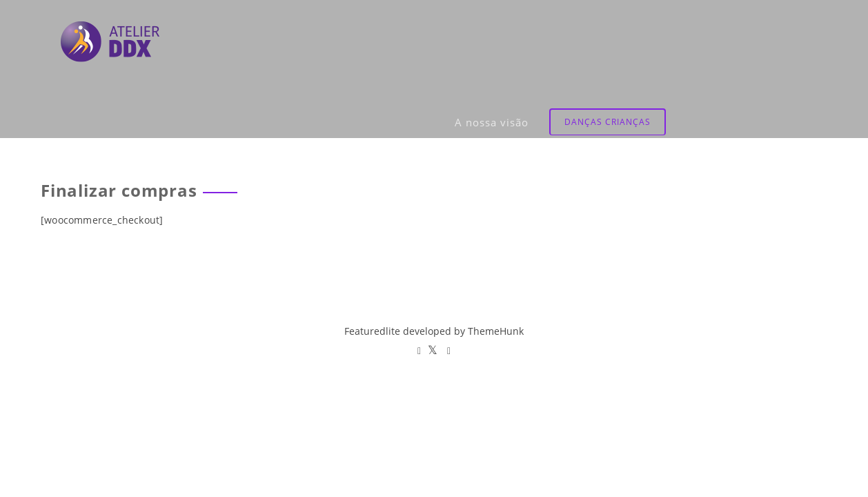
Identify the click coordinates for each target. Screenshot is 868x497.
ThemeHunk (496, 331)
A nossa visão (653, 38)
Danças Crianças (769, 38)
